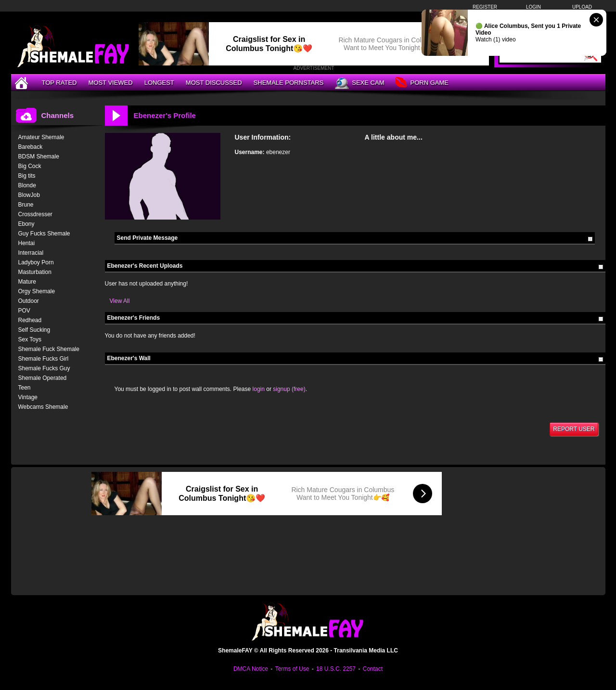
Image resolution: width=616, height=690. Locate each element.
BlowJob (29, 195)
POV (24, 311)
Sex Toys (30, 339)
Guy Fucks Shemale (44, 234)
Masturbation (35, 272)
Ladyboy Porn (36, 262)
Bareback (31, 147)
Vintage (28, 397)
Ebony (26, 224)
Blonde (27, 185)
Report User (574, 429)
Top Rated (59, 83)
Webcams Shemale (43, 407)
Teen (25, 388)
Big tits (27, 176)
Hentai (27, 243)
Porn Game (422, 83)
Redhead (30, 320)
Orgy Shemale (37, 291)
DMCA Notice (251, 669)
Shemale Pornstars (289, 83)
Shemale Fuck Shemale (49, 349)
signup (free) (289, 389)
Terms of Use (292, 669)
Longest (159, 83)
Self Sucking (34, 330)
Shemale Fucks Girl (44, 359)
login (259, 389)
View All (120, 301)
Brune (26, 205)
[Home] (23, 83)
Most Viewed (110, 83)
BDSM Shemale (39, 156)
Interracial (31, 253)
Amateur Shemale (41, 137)
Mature (27, 282)
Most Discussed (214, 83)
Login (533, 7)
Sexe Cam (359, 83)
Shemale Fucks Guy (44, 368)
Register (485, 7)
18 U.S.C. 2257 (336, 669)
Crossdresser (35, 214)
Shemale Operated (43, 378)
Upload (582, 7)
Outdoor (29, 301)
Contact (373, 669)
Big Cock (30, 166)
